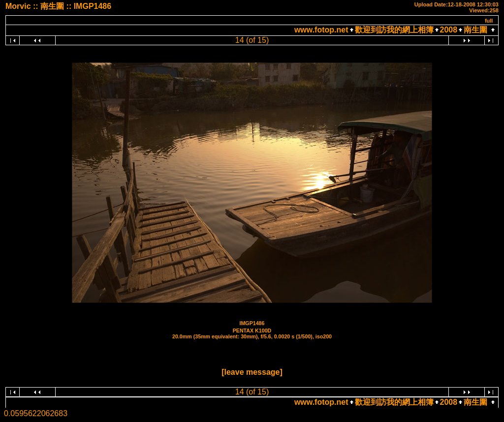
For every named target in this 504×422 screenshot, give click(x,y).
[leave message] (252, 372)
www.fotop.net (321, 30)
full (489, 21)
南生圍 (475, 30)
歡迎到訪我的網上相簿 (394, 30)
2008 (449, 30)
